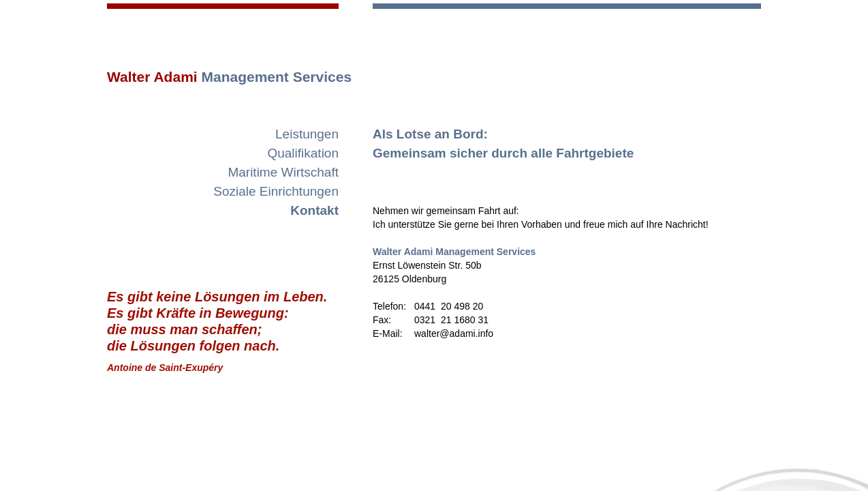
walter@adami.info (692, 460)
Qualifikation (303, 153)
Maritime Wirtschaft (283, 172)
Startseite (298, 460)
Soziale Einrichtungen (276, 191)
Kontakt (314, 210)
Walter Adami (229, 77)
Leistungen (307, 134)
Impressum (644, 474)
